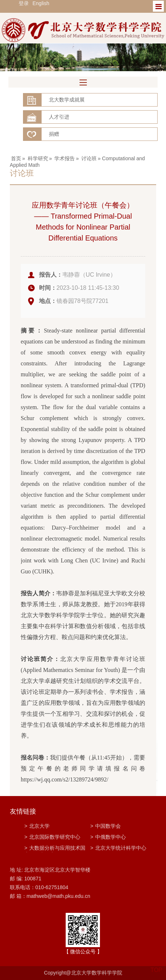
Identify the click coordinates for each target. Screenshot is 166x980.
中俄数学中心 (108, 837)
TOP (156, 966)
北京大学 (37, 826)
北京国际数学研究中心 (52, 837)
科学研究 (38, 158)
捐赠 (54, 134)
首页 (16, 158)
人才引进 (59, 117)
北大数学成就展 (67, 100)
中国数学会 (105, 826)
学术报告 (65, 158)
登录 (24, 3)
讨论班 (89, 158)
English (41, 3)
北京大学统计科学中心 (118, 848)
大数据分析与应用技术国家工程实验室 (55, 849)
